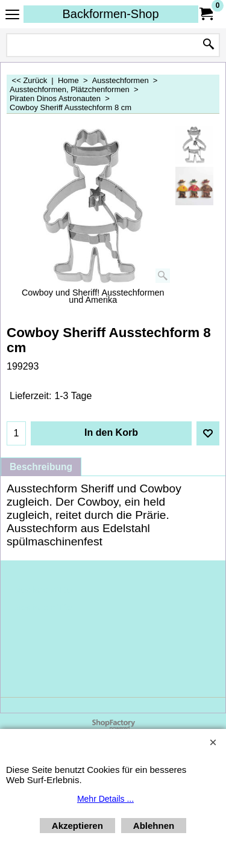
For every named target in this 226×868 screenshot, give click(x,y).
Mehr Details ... (105, 799)
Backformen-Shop (110, 14)
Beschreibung (41, 467)
